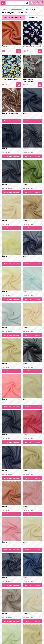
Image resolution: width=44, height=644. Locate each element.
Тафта (4, 46)
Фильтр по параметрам (13, 18)
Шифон (26, 113)
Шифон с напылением (10, 113)
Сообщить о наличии (11, 121)
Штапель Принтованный (32, 46)
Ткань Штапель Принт (10, 80)
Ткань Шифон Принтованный (28, 80)
